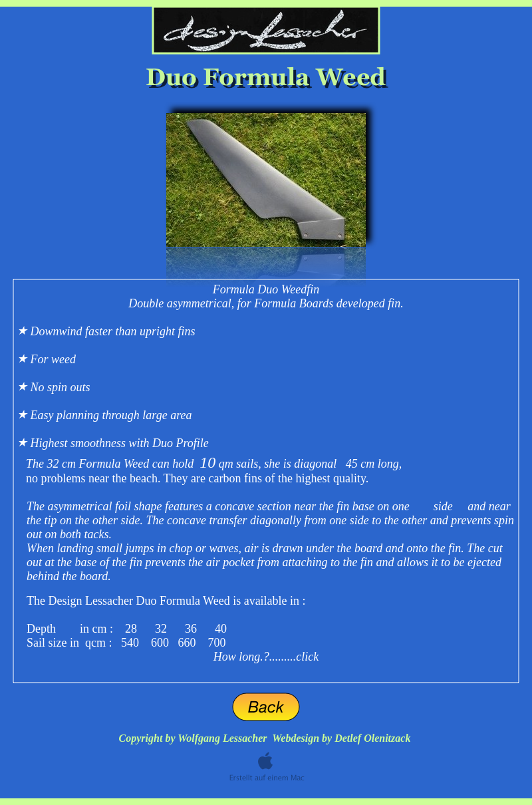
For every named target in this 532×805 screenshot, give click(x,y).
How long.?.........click (266, 657)
